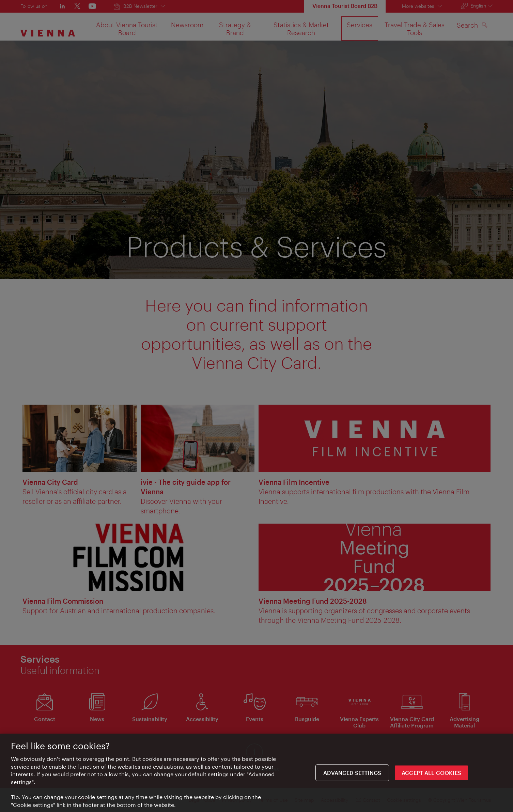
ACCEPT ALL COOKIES (431, 775)
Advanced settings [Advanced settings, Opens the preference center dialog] (352, 775)
